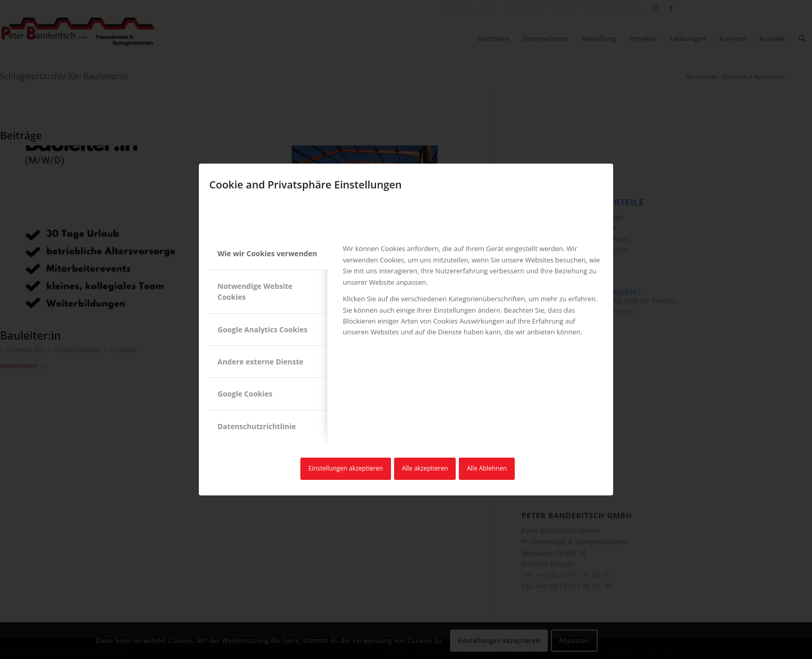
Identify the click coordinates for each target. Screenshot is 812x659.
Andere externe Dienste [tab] (260, 362)
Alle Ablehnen (487, 468)
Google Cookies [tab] (245, 394)
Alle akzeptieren (425, 468)
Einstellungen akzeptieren (345, 468)
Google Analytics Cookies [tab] (263, 329)
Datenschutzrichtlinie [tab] (257, 426)
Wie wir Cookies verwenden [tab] (267, 253)
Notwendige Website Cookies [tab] (255, 291)
